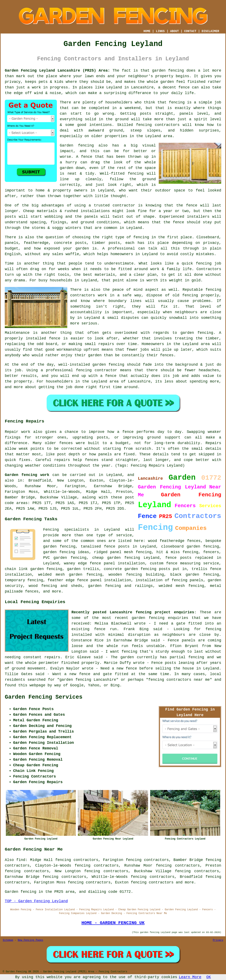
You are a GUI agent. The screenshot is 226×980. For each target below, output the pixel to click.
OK (209, 977)
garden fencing (197, 333)
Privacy (218, 940)
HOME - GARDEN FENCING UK (113, 923)
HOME (147, 31)
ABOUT (175, 31)
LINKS (160, 31)
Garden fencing (77, 145)
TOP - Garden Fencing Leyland (36, 901)
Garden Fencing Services (44, 697)
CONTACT (190, 31)
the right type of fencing (121, 237)
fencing (204, 263)
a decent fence (174, 87)
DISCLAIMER (210, 31)
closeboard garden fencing (190, 547)
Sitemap (8, 940)
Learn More (190, 977)
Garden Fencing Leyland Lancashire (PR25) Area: (57, 71)
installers (198, 217)
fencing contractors (158, 125)
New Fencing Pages (30, 940)
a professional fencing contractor (79, 370)
